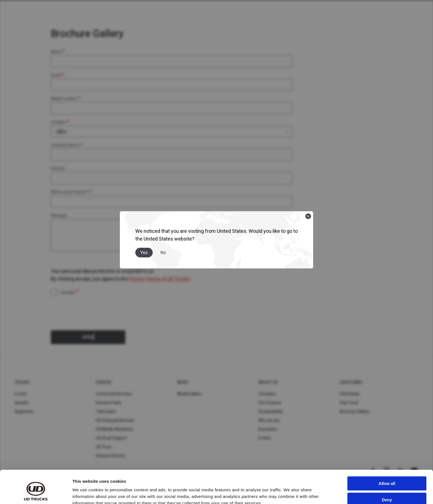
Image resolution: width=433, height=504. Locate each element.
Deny (387, 474)
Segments (24, 411)
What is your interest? (70, 192)
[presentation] (93, 311)
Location (58, 122)
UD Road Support (111, 438)
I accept (67, 292)
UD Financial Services (115, 420)
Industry (58, 168)
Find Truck (349, 403)
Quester (22, 403)
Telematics (106, 411)
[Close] (308, 216)
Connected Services (114, 394)
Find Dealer (350, 394)
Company (267, 394)
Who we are (269, 420)
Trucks (22, 382)
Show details (85, 493)
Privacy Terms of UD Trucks (159, 279)
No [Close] (163, 252)
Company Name (65, 145)
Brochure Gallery (355, 411)
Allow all (387, 458)
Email (56, 75)
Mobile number (64, 99)
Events (265, 438)
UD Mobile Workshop (114, 429)
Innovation (268, 429)
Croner (21, 394)
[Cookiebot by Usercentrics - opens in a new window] (36, 493)
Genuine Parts (109, 403)
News (183, 382)
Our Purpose (270, 403)
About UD (268, 382)
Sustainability (271, 411)
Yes (144, 252)
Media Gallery (189, 394)
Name (56, 52)
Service (104, 382)
